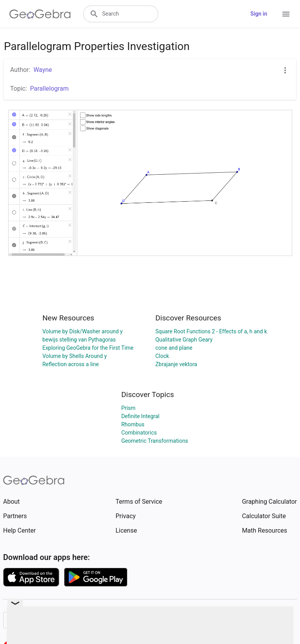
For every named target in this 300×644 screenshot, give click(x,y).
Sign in (259, 14)
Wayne (43, 70)
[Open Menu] (286, 14)
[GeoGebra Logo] (40, 14)
